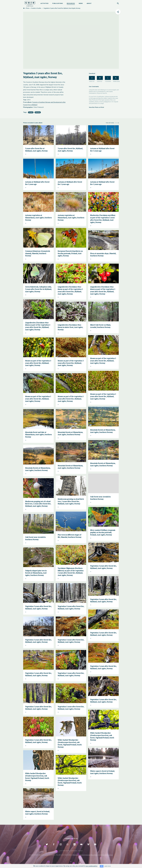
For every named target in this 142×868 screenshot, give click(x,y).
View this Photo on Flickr (97, 107)
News (81, 3)
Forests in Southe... (36, 8)
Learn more (107, 866)
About (89, 3)
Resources (71, 3)
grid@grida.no (107, 102)
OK (102, 866)
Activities (44, 3)
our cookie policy (91, 866)
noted (46, 855)
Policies (80, 851)
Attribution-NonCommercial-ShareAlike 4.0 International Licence (93, 855)
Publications (58, 3)
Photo (28, 8)
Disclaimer (74, 851)
